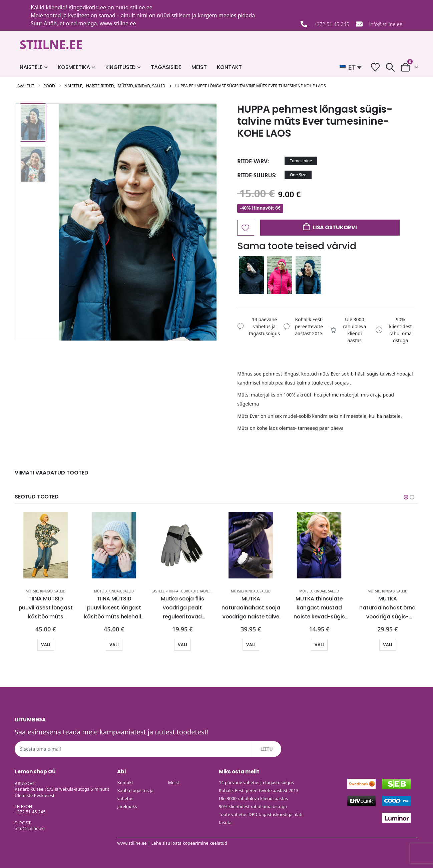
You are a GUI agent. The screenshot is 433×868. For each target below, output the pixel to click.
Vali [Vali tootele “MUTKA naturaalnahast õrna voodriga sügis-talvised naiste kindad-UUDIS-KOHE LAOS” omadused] (388, 645)
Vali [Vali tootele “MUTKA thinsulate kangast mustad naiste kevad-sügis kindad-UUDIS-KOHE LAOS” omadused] (319, 645)
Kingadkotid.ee (87, 7)
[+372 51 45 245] (304, 24)
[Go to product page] (46, 545)
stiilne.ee (141, 7)
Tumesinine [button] (301, 161)
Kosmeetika (74, 67)
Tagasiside (166, 67)
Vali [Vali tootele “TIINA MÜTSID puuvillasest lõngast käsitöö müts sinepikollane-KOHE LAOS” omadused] (46, 645)
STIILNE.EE (51, 44)
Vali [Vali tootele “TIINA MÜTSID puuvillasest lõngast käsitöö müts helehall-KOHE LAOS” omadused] (114, 645)
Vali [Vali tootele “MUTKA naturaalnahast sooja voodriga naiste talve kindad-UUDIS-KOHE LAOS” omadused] (251, 645)
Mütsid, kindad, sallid (46, 591)
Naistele (31, 67)
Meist (199, 67)
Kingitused (121, 67)
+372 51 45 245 (332, 24)
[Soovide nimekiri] (375, 67)
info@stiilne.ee (386, 24)
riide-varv (252, 161)
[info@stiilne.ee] (359, 24)
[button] (352, 67)
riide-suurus (256, 175)
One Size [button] (298, 175)
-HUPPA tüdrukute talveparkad (194, 591)
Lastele (158, 591)
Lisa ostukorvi (335, 227)
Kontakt (229, 67)
